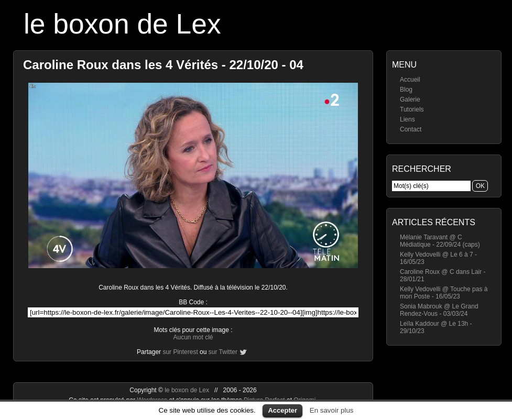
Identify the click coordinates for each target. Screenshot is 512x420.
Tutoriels (412, 109)
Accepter (282, 410)
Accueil (410, 80)
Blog (406, 90)
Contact (411, 129)
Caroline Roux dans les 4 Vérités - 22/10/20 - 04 (163, 65)
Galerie (410, 100)
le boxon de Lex (122, 24)
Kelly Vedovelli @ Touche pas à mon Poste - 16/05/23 (444, 293)
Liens (407, 119)
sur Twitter (223, 352)
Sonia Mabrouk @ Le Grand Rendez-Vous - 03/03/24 (439, 310)
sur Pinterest (180, 352)
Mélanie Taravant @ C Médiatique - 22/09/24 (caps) (440, 241)
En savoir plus (332, 410)
